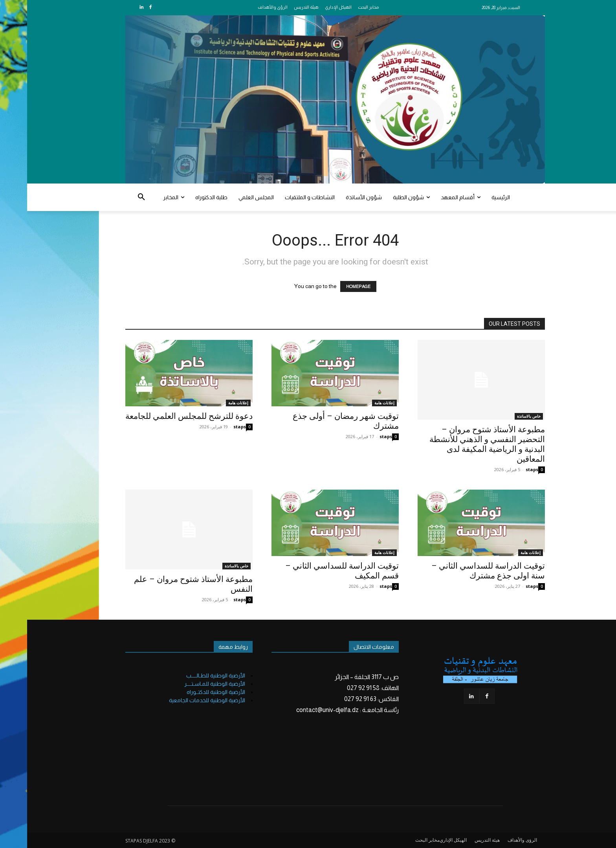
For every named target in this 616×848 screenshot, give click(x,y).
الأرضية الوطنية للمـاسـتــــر (188, 684)
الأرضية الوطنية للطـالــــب (189, 675)
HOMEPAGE (331, 286)
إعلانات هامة (211, 403)
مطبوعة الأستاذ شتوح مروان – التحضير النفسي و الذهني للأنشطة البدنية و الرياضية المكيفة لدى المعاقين (460, 444)
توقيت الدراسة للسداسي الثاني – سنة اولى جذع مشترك (461, 571)
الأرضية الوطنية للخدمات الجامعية (180, 700)
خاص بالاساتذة (502, 416)
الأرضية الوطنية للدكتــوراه (189, 692)
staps (213, 427)
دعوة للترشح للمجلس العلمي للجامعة (162, 416)
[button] (114, 197)
